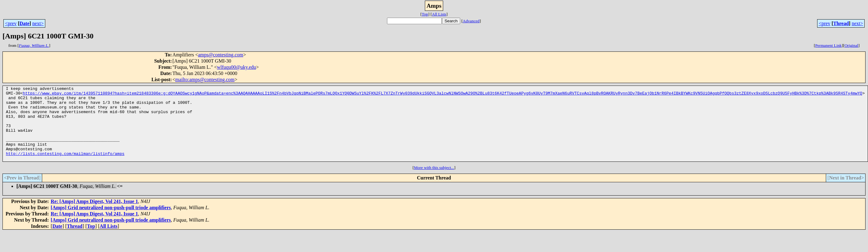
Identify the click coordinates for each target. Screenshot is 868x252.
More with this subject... (434, 182)
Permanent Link (829, 45)
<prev (11, 23)
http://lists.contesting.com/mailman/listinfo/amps (65, 167)
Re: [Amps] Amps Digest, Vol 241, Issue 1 (94, 216)
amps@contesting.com (220, 55)
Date (24, 23)
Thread (841, 23)
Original (851, 45)
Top (425, 14)
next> (38, 23)
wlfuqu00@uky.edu (236, 67)
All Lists (439, 14)
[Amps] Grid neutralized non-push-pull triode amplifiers (111, 222)
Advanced (471, 21)
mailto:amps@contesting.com (205, 80)
